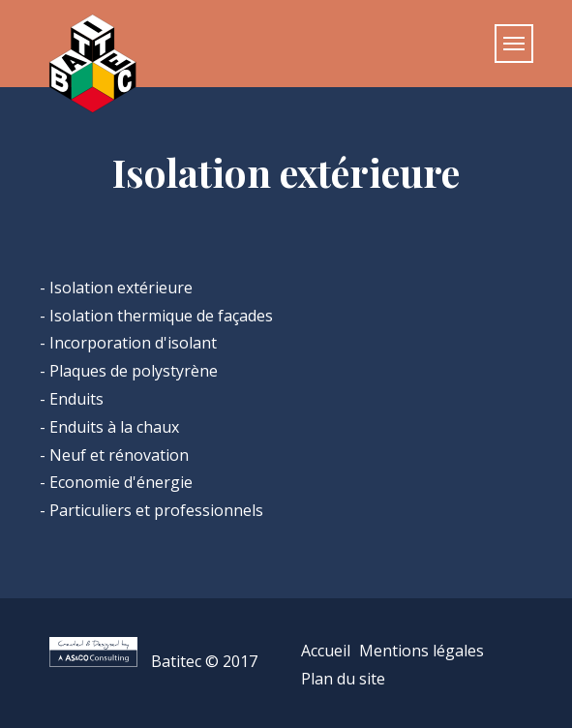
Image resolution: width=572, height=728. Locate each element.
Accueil (326, 651)
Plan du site (343, 679)
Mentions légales (421, 651)
